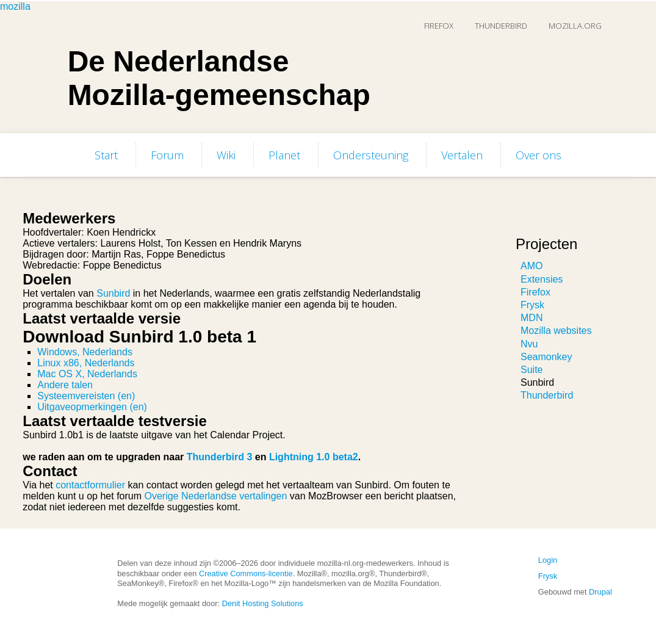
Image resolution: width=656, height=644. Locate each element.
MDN (532, 318)
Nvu (529, 344)
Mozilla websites (556, 331)
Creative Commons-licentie (246, 573)
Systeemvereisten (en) (86, 396)
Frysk (532, 305)
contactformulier (90, 485)
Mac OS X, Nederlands (87, 374)
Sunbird (113, 293)
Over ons (539, 155)
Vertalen (462, 155)
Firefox (439, 26)
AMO (532, 266)
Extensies (542, 279)
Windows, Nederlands (85, 352)
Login (548, 560)
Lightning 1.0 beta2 (314, 457)
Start (106, 155)
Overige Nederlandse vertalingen (215, 496)
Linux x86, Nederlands (86, 363)
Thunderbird (501, 26)
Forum (167, 155)
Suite (532, 370)
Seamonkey (546, 357)
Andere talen (65, 385)
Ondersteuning (371, 155)
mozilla (15, 6)
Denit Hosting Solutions (263, 603)
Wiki (226, 155)
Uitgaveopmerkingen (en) (92, 407)
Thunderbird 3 (220, 457)
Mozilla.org (575, 26)
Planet (284, 155)
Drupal (600, 592)
